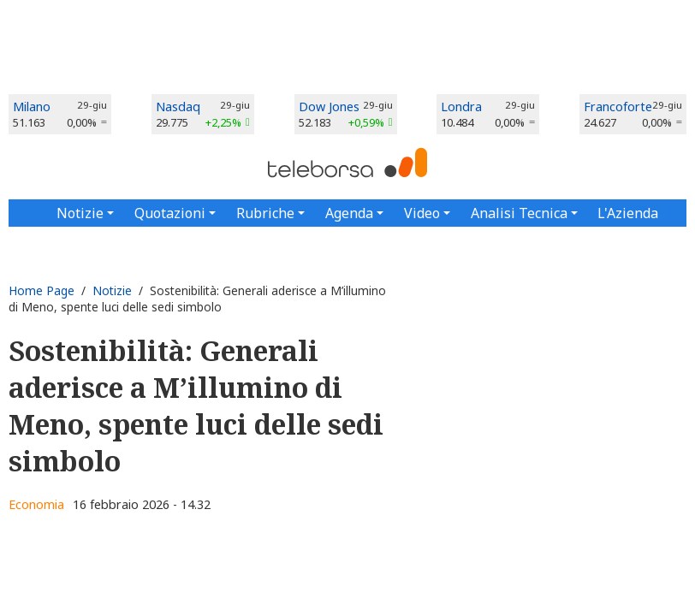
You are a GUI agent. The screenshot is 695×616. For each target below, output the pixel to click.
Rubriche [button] (265, 213)
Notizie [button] (80, 213)
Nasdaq (178, 107)
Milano (32, 107)
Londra (461, 107)
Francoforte (618, 107)
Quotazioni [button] (170, 213)
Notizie (112, 290)
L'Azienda (628, 213)
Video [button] (422, 213)
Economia (36, 504)
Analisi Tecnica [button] (519, 213)
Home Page (42, 290)
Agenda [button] (349, 213)
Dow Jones (329, 107)
